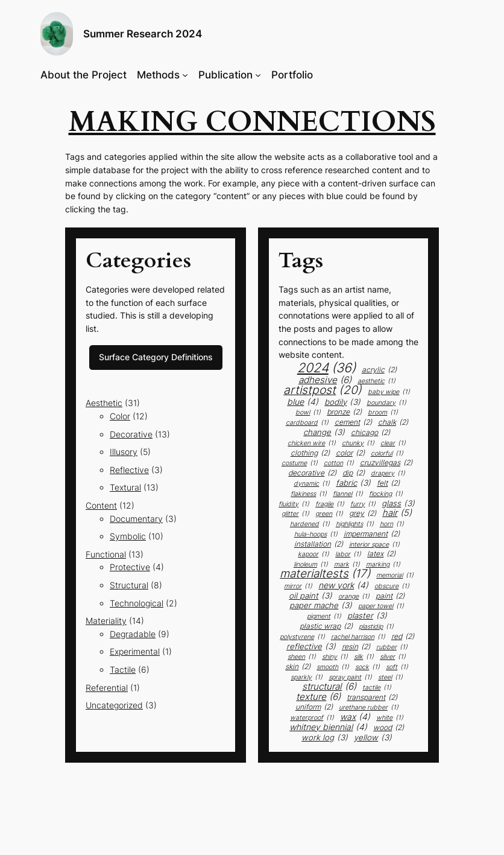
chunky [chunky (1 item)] (358, 444)
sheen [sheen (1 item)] (302, 657)
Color (120, 416)
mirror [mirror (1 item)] (298, 587)
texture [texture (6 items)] (318, 697)
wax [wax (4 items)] (355, 717)
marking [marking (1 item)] (383, 565)
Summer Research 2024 (143, 34)
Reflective (129, 470)
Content (101, 505)
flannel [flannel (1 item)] (348, 494)
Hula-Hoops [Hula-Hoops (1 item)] (316, 535)
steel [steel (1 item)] (390, 678)
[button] (57, 34)
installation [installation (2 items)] (319, 544)
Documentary (136, 519)
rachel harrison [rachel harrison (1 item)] (358, 637)
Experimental (135, 651)
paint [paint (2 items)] (390, 596)
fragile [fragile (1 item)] (330, 505)
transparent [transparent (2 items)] (372, 698)
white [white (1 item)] (390, 718)
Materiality (106, 621)
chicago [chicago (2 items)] (370, 433)
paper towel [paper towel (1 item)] (381, 607)
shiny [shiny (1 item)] (335, 657)
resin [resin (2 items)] (356, 647)
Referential (107, 688)
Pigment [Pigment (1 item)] (324, 617)
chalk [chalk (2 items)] (393, 422)
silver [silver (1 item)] (393, 657)
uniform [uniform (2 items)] (314, 707)
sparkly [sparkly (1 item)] (307, 678)
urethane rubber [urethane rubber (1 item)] (369, 708)
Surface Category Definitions (156, 357)
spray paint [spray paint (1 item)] (350, 678)
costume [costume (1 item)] (300, 464)
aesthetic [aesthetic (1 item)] (376, 382)
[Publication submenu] (258, 75)
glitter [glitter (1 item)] (295, 514)
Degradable (133, 634)
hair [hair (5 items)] (397, 513)
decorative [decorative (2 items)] (312, 473)
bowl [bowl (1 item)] (308, 413)
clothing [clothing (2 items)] (310, 453)
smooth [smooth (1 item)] (333, 668)
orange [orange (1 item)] (354, 597)
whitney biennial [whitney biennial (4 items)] (328, 727)
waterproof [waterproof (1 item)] (312, 718)
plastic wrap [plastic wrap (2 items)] (326, 626)
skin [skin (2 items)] (298, 667)
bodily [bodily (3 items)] (342, 402)
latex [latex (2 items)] (381, 554)
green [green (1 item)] (329, 514)
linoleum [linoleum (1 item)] (311, 565)
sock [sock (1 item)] (367, 668)
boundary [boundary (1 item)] (386, 403)
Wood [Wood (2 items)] (389, 728)
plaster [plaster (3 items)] (367, 616)
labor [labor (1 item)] (348, 555)
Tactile (123, 669)
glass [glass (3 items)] (398, 504)
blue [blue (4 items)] (303, 402)
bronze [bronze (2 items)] (344, 412)
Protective (130, 567)
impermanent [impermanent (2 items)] (372, 534)
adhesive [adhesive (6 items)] (325, 380)
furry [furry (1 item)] (363, 505)
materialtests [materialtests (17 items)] (325, 574)
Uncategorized (114, 705)
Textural (125, 487)
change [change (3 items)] (324, 432)
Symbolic (128, 536)
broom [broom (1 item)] (383, 413)
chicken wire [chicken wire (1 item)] (312, 444)
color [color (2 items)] (350, 453)
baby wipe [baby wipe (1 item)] (389, 393)
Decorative (131, 434)
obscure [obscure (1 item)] (392, 587)
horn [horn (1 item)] (392, 525)
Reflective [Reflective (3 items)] (311, 647)
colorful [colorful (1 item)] (387, 454)
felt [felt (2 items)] (388, 483)
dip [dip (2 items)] (354, 473)
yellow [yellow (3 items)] (373, 738)
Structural (129, 585)
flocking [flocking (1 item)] (386, 494)
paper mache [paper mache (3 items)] (321, 605)
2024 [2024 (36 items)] (326, 368)
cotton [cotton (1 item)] (339, 464)
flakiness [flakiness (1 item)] (309, 494)
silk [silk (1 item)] (364, 657)
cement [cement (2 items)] (353, 422)
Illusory (124, 452)
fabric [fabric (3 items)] (353, 483)
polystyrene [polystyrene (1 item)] (302, 637)
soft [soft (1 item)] (397, 668)
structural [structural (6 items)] (329, 686)
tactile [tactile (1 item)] (377, 688)
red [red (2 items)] (403, 637)
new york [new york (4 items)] (343, 585)
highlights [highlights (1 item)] (355, 525)
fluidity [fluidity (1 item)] (294, 505)
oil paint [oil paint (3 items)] (310, 596)
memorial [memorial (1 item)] (395, 576)
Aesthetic (104, 403)
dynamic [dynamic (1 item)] (312, 484)
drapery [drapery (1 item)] (388, 474)
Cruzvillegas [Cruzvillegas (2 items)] (386, 463)
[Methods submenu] (185, 75)
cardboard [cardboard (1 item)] (307, 423)
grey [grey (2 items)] (363, 513)
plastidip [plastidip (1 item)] (376, 627)
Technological (137, 603)
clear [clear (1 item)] (393, 444)
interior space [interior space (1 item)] (374, 545)
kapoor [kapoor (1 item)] (313, 555)
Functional (106, 554)
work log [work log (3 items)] (325, 738)
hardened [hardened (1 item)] (310, 525)
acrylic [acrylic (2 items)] (379, 370)
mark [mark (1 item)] (347, 565)
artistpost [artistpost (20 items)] (323, 390)
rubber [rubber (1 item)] (392, 648)
